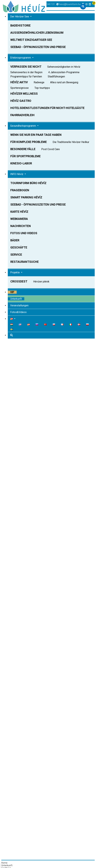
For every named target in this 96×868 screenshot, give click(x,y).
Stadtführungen (56, 77)
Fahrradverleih (22, 115)
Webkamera (19, 219)
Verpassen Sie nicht (26, 67)
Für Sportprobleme (25, 156)
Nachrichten (21, 226)
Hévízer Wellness (24, 94)
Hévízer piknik (41, 282)
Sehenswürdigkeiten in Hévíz (64, 67)
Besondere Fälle (23, 149)
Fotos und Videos (24, 233)
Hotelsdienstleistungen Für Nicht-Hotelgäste (47, 108)
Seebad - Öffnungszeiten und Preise (38, 47)
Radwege (39, 82)
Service (16, 255)
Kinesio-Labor (21, 163)
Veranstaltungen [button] (19, 305)
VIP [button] (12, 292)
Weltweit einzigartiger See (31, 40)
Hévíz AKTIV (19, 82)
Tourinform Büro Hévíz (28, 183)
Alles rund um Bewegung (64, 82)
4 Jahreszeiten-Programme (64, 72)
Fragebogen (20, 190)
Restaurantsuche (25, 262)
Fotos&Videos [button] (18, 312)
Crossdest (19, 281)
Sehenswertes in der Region (26, 72)
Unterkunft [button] (16, 299)
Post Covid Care (51, 149)
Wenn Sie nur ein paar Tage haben (36, 135)
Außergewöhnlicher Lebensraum (37, 33)
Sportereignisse (20, 88)
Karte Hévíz (19, 212)
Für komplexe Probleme (29, 142)
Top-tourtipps (42, 88)
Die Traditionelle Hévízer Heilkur (71, 142)
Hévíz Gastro (21, 101)
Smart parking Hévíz (26, 197)
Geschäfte (19, 247)
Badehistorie (20, 25)
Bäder (15, 240)
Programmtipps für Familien (26, 77)
